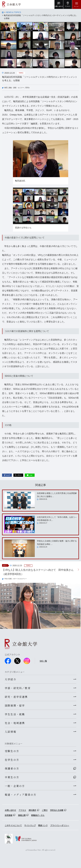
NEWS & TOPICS (13, 12)
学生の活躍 (8, 579)
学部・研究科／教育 (18, 688)
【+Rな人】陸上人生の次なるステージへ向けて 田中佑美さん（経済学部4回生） (38, 572)
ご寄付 (45, 810)
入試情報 (10, 732)
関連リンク (43, 825)
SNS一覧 (43, 661)
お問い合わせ (10, 810)
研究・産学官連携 (16, 697)
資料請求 (32, 810)
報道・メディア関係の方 (21, 795)
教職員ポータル (38, 815)
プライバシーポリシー (60, 825)
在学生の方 (12, 760)
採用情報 (9, 815)
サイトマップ (30, 825)
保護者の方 (12, 768)
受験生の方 (12, 751)
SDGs (27, 88)
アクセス (22, 810)
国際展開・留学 (15, 705)
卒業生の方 (12, 777)
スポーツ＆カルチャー (20, 579)
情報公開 (22, 815)
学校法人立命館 (57, 810)
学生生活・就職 (15, 714)
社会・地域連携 (15, 723)
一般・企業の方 (15, 786)
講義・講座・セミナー (16, 88)
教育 (6, 88)
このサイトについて (13, 825)
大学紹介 (10, 679)
